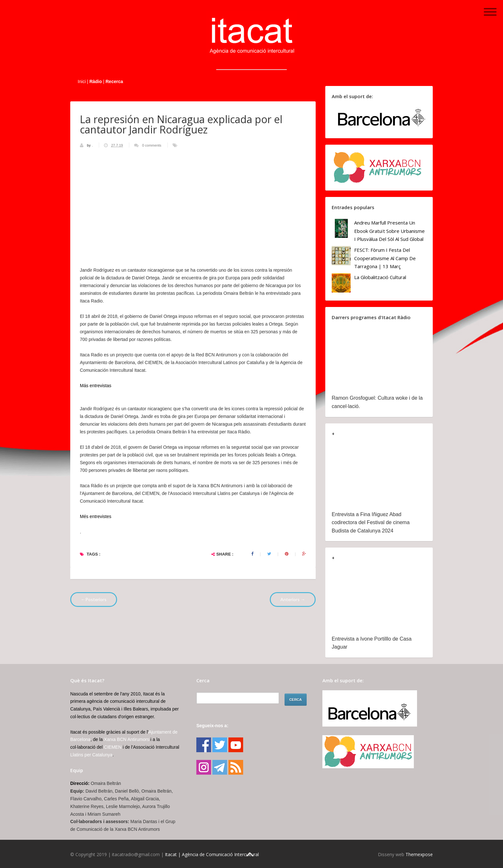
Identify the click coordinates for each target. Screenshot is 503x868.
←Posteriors (94, 599)
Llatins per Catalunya (91, 755)
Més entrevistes (96, 516)
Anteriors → (293, 599)
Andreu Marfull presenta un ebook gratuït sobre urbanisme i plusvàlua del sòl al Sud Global (389, 231)
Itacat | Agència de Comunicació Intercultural (212, 854)
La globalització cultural (380, 277)
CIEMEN (113, 747)
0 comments (152, 145)
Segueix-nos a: (212, 726)
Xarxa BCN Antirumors (127, 739)
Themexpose (419, 854)
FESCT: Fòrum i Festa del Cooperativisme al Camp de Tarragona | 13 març (385, 258)
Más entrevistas (96, 386)
